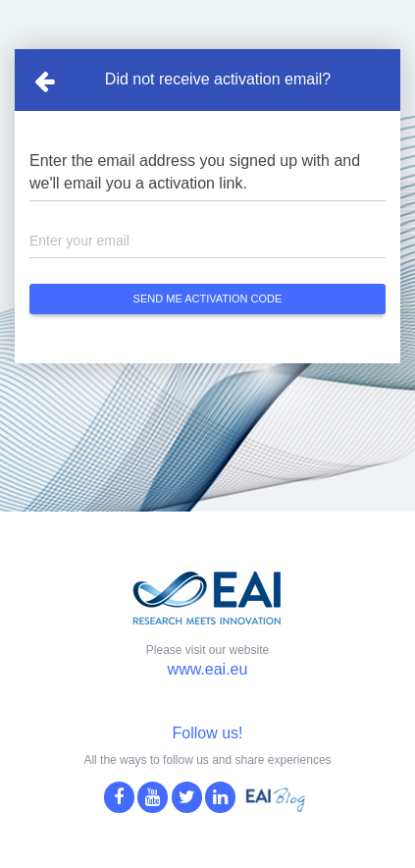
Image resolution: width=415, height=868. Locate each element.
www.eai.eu (208, 669)
